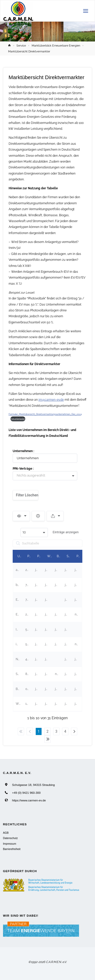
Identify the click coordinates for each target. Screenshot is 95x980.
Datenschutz (10, 838)
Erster (21, 731)
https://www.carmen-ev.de (29, 800)
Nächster (74, 731)
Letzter (48, 739)
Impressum (10, 844)
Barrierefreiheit (12, 849)
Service (21, 46)
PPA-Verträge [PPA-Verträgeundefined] (79, 556)
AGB (6, 833)
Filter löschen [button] (27, 495)
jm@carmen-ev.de (51, 400)
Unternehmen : (23, 451)
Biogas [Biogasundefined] (59, 556)
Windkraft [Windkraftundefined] (50, 556)
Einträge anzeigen (50, 532)
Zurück (30, 731)
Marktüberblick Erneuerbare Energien (56, 46)
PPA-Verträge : (23, 469)
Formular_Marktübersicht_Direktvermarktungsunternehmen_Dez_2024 (45, 414)
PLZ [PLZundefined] (30, 556)
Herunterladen (18, 419)
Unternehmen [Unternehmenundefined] (20, 556)
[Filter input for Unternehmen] (45, 458)
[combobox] (47, 476)
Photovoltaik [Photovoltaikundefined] (40, 556)
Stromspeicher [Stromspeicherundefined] (69, 556)
